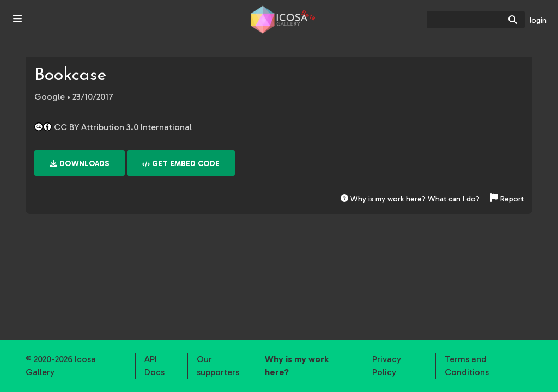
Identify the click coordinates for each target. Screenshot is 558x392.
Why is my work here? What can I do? (410, 199)
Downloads (80, 164)
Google (50, 97)
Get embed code (181, 164)
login (538, 20)
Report (507, 199)
